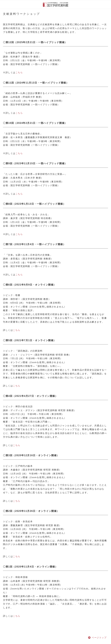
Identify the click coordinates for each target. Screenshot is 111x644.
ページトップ (99, 638)
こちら (19, 72)
